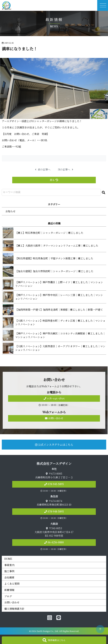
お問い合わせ (54, 418)
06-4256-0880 (56, 542)
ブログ (8, 596)
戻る (54, 180)
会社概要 (9, 577)
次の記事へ (65, 169)
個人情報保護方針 (14, 609)
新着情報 (9, 590)
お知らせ (10, 211)
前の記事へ (43, 169)
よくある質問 (12, 584)
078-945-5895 (54, 398)
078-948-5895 (56, 511)
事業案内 (9, 565)
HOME (8, 559)
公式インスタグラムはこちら (54, 444)
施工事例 (9, 571)
